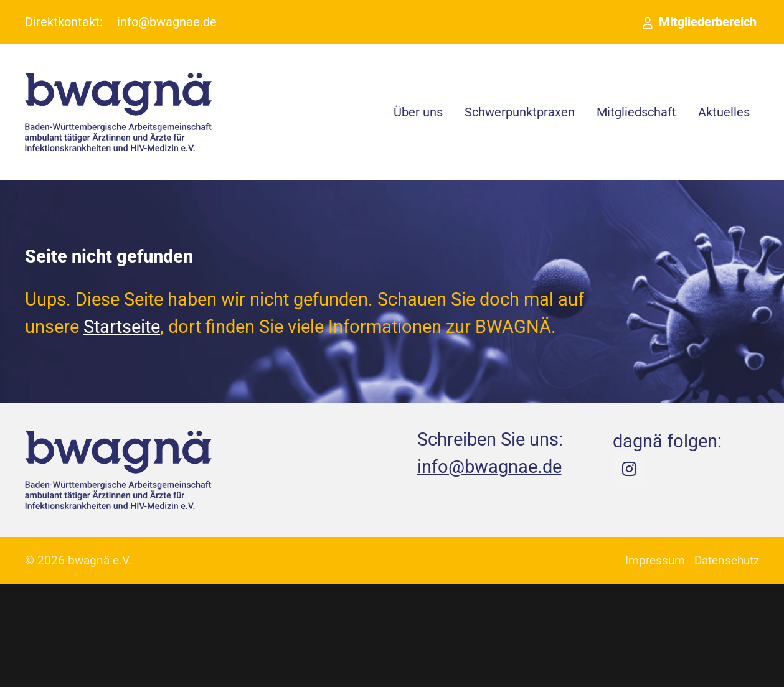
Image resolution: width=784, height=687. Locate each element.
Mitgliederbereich (708, 22)
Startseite (122, 327)
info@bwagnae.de (167, 22)
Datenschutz (727, 561)
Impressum (655, 561)
